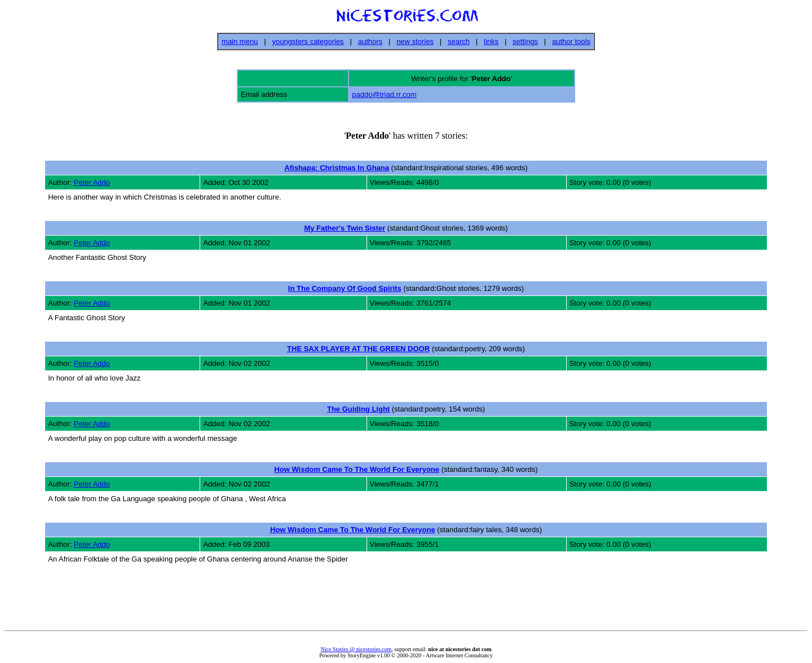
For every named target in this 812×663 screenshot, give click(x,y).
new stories (415, 41)
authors (370, 41)
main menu (240, 41)
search (459, 41)
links (491, 41)
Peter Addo (92, 182)
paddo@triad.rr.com (384, 94)
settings (525, 41)
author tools (571, 41)
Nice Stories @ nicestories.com (356, 649)
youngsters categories (308, 41)
